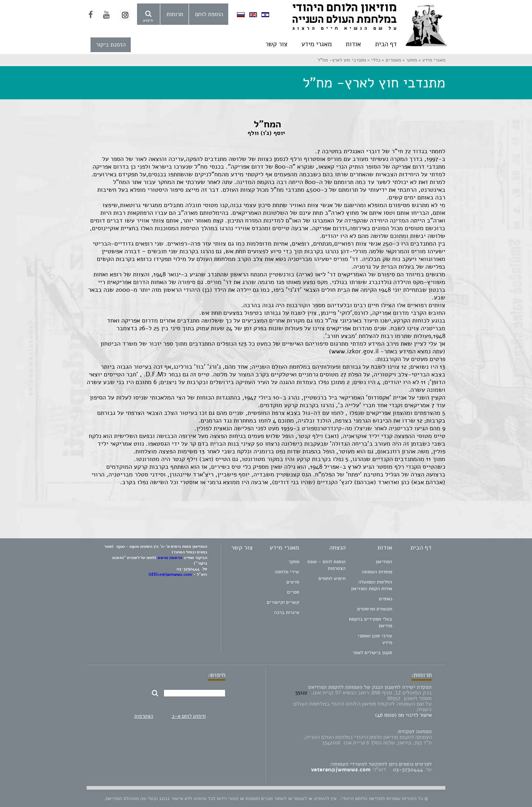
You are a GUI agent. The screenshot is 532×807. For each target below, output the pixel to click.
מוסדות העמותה (377, 572)
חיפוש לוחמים (332, 578)
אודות (353, 44)
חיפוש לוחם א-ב (189, 716)
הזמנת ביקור (111, 45)
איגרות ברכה (287, 612)
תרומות (175, 14)
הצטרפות (144, 716)
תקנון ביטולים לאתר (372, 653)
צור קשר (276, 44)
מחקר (294, 562)
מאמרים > (391, 60)
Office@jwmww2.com (170, 574)
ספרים (293, 592)
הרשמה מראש (170, 558)
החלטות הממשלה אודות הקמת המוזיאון (372, 585)
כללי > (373, 60)
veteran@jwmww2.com (341, 770)
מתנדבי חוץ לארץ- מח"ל (342, 60)
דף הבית (386, 44)
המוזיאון (384, 562)
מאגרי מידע (317, 44)
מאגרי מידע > (431, 60)
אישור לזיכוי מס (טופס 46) (403, 715)
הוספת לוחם (209, 14)
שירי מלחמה (287, 572)
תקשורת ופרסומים (375, 609)
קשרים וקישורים (283, 602)
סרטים (293, 582)
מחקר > (409, 60)
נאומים (386, 599)
